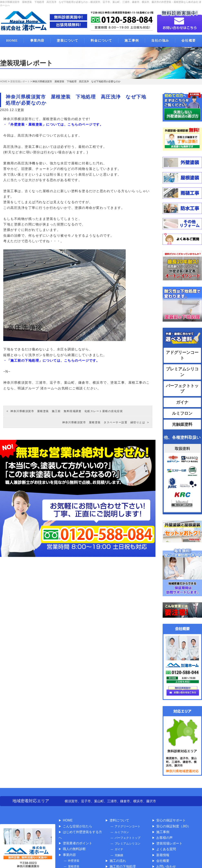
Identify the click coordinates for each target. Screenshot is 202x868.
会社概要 (163, 861)
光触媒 (119, 855)
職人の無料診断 (74, 849)
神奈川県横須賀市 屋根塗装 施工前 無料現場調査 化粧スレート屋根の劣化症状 (67, 411)
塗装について (68, 41)
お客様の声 (164, 838)
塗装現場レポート (169, 843)
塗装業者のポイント (78, 843)
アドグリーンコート (128, 826)
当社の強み (160, 41)
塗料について (119, 820)
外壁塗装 (74, 861)
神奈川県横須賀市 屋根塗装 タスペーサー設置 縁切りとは (104, 422)
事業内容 (37, 41)
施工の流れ (118, 861)
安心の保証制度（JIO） (174, 826)
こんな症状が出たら (78, 826)
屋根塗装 (74, 866)
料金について (101, 41)
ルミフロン (182, 413)
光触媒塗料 (182, 424)
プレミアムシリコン (128, 843)
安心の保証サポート (171, 820)
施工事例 (132, 41)
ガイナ (182, 402)
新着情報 (163, 855)
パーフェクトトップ (128, 838)
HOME (12, 41)
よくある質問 (166, 849)
